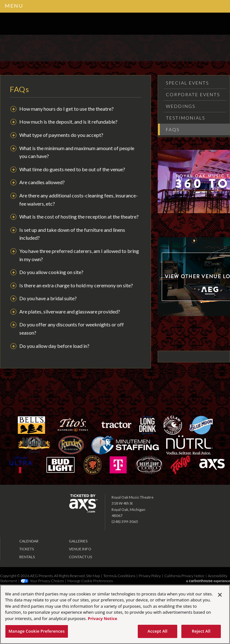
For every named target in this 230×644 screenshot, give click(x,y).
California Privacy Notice (184, 576)
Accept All (157, 631)
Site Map (93, 576)
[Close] (220, 595)
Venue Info (80, 549)
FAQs (173, 129)
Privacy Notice (103, 618)
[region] (115, 614)
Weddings (181, 106)
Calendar (29, 541)
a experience (208, 581)
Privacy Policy (150, 576)
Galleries (78, 541)
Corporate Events (193, 94)
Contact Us (80, 557)
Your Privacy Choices (47, 581)
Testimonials (185, 118)
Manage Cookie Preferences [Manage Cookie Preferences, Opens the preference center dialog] (37, 631)
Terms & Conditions (119, 576)
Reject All (201, 631)
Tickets (27, 549)
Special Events (187, 83)
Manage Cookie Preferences (90, 581)
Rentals (27, 557)
